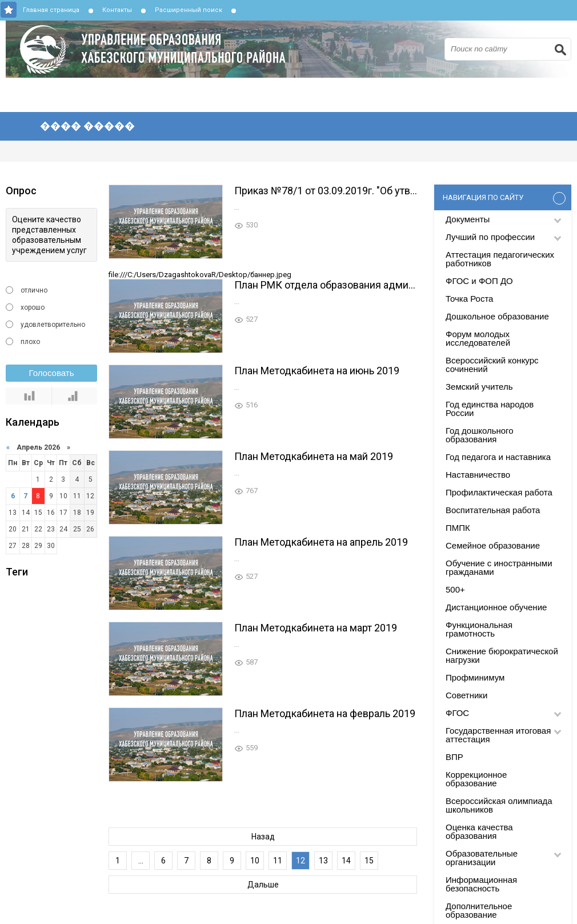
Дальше (263, 885)
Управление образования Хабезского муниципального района (291, 49)
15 (369, 861)
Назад (263, 837)
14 (346, 861)
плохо (30, 342)
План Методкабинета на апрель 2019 (321, 542)
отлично (34, 290)
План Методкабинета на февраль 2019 (325, 713)
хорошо (33, 307)
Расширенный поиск (189, 10)
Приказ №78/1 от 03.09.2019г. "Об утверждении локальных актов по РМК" (326, 191)
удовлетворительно (53, 325)
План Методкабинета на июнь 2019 (317, 371)
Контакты (117, 10)
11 (278, 861)
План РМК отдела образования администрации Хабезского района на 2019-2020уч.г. (326, 285)
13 (323, 861)
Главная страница (51, 10)
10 (255, 861)
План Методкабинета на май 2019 (314, 456)
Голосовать (52, 373)
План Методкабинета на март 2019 (316, 628)
